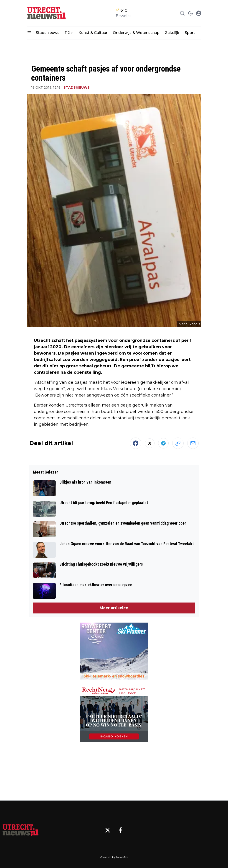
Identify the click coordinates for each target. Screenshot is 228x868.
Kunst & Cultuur (93, 33)
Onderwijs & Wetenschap (136, 33)
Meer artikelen (114, 608)
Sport (190, 33)
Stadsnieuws (48, 33)
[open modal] (199, 13)
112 (67, 33)
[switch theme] (190, 13)
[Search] (182, 13)
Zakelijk (172, 33)
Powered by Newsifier (114, 857)
